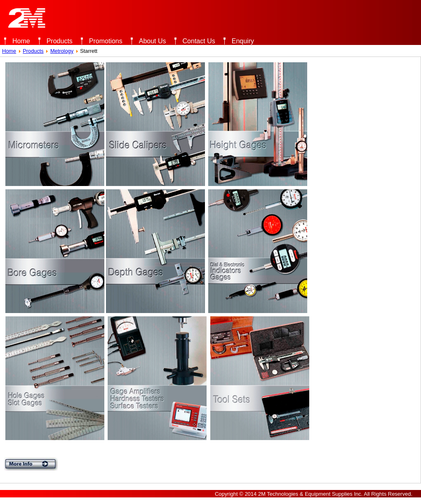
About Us (153, 41)
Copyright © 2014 (236, 494)
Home (21, 41)
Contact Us (199, 41)
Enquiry (243, 41)
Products (60, 41)
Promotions (106, 41)
